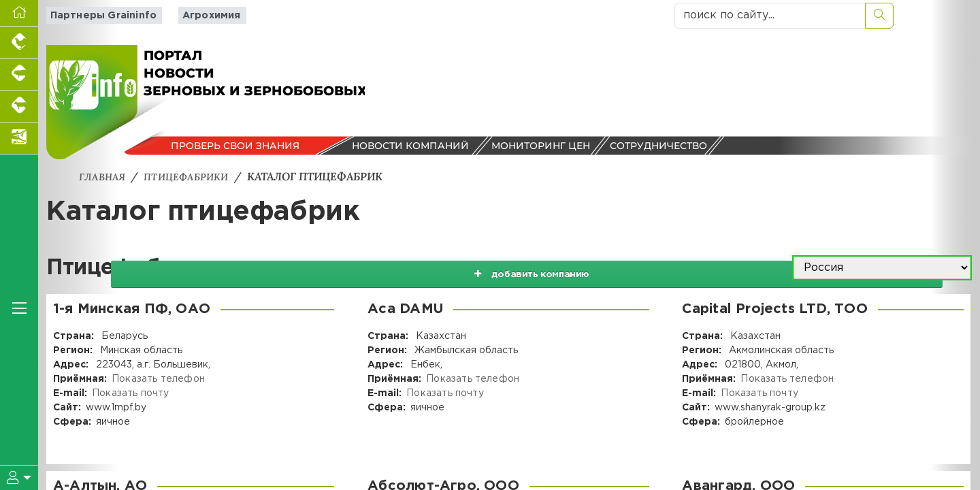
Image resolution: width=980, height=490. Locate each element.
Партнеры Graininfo (98, 15)
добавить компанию (648, 267)
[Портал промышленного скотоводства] (19, 107)
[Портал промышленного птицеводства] (19, 43)
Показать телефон (157, 378)
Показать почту (130, 393)
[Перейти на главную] (19, 13)
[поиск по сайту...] (770, 16)
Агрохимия (201, 15)
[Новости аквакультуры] (19, 138)
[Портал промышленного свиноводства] (19, 75)
